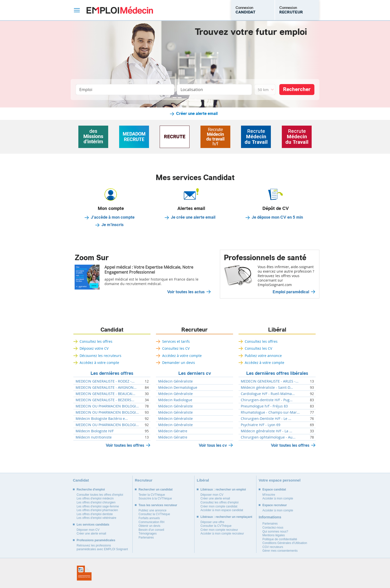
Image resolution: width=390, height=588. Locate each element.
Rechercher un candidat (156, 490)
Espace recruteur (275, 505)
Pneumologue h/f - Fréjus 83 (264, 406)
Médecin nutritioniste (94, 437)
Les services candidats (93, 525)
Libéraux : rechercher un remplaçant (226, 517)
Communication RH (151, 522)
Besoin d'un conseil (151, 530)
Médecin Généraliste (175, 381)
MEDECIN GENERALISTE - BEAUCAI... (105, 394)
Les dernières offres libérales (277, 373)
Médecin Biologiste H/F (95, 431)
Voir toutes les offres (125, 445)
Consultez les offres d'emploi (219, 502)
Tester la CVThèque (152, 495)
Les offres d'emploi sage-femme (98, 506)
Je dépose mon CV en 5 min (277, 217)
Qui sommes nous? (275, 532)
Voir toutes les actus (186, 292)
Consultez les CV (176, 348)
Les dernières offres (112, 373)
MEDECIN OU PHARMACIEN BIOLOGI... (107, 406)
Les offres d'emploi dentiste (95, 514)
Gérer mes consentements (280, 551)
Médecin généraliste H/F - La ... (267, 431)
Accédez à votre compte (99, 363)
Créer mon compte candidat (219, 506)
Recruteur (195, 330)
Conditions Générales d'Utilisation (285, 543)
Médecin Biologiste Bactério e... (102, 419)
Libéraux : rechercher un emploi (223, 490)
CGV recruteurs (273, 547)
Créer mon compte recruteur (219, 530)
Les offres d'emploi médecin (95, 498)
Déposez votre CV (94, 348)
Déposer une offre (212, 522)
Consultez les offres (96, 341)
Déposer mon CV (88, 530)
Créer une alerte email (197, 114)
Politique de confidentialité (280, 539)
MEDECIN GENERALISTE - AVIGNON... (106, 388)
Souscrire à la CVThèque (155, 498)
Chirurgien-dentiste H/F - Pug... (267, 400)
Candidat (112, 330)
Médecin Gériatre (173, 431)
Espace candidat (274, 490)
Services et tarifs (176, 341)
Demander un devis (179, 363)
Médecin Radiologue (175, 400)
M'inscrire (269, 495)
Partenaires (146, 538)
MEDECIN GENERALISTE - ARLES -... (270, 381)
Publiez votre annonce (263, 356)
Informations (270, 517)
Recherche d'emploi (91, 490)
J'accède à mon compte (113, 217)
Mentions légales (274, 535)
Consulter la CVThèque (216, 526)
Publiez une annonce (152, 510)
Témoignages (148, 534)
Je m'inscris (113, 225)
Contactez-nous (273, 528)
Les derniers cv (195, 373)
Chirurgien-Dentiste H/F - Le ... (266, 419)
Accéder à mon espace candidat (222, 510)
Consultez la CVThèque (154, 514)
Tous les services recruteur (158, 505)
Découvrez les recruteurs (100, 356)
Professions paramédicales (96, 540)
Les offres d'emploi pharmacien (97, 510)
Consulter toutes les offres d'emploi (100, 495)
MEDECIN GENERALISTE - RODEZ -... (105, 381)
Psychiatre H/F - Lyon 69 (261, 425)
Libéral (277, 330)
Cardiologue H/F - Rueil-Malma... (268, 394)
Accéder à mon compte (278, 498)
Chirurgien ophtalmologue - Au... (268, 437)
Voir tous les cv (213, 445)
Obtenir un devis (149, 526)
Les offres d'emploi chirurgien (96, 502)
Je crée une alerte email (193, 217)
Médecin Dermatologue (178, 388)
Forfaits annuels (149, 518)
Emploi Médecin (120, 10)
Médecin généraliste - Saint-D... (267, 388)
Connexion (245, 10)
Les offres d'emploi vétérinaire (97, 518)
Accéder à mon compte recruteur (222, 534)
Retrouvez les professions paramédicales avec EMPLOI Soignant (102, 547)
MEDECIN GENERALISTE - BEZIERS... (105, 400)
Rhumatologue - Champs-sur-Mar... (270, 412)
